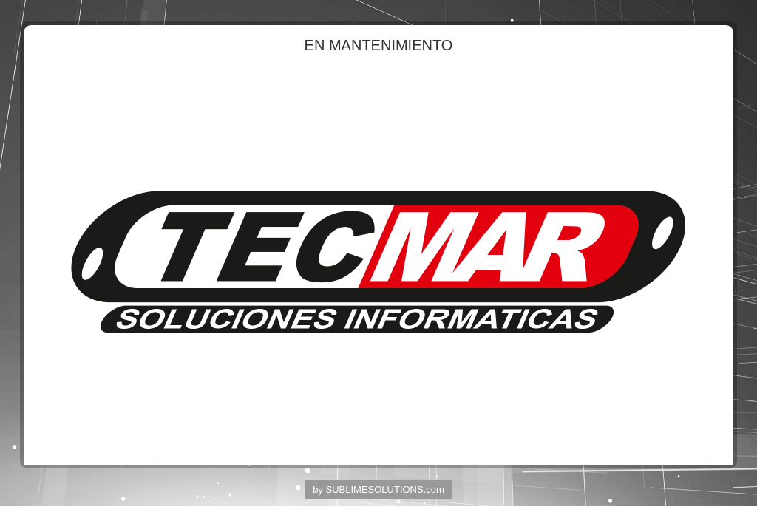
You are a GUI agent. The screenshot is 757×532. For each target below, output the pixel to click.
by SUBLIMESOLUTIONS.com (378, 490)
